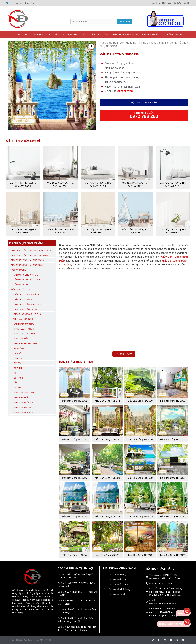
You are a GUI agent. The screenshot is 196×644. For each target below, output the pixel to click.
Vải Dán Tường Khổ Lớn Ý (27, 280)
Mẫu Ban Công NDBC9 (140, 555)
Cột (16, 373)
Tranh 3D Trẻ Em (22, 407)
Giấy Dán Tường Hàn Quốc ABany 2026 (31, 250)
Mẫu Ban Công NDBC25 (140, 516)
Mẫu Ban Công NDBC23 (75, 516)
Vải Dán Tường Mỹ (23, 285)
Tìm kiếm (125, 21)
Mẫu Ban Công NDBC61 (75, 401)
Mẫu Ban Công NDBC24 (107, 516)
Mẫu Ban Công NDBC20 (173, 555)
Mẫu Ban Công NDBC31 (173, 478)
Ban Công (170, 43)
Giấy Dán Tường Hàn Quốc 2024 (27, 265)
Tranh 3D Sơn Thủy (24, 393)
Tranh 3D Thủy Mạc (24, 402)
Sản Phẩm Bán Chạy (24, 324)
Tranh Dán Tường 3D (126, 34)
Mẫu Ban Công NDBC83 (173, 401)
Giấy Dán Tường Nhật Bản (27, 314)
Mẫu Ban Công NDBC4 (75, 555)
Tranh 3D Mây (21, 339)
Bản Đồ (18, 353)
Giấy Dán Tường (100, 34)
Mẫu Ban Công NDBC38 (140, 439)
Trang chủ (105, 43)
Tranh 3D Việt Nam (24, 412)
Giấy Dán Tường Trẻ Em (26, 309)
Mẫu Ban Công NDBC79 (140, 401)
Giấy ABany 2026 (41, 34)
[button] (91, 46)
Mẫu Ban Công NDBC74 (107, 401)
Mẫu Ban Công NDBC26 (173, 516)
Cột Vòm (18, 378)
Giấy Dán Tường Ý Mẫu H (26, 294)
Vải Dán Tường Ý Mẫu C (26, 275)
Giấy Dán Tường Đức (25, 299)
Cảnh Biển (19, 358)
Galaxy (17, 388)
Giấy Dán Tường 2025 (22, 289)
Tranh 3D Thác (21, 397)
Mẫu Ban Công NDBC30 (140, 478)
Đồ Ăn (17, 383)
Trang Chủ (21, 34)
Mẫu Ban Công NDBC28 (107, 478)
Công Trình (174, 34)
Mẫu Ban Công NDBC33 (75, 439)
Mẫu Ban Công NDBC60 (173, 439)
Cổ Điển (18, 368)
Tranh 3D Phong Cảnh (151, 43)
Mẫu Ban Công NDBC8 (107, 555)
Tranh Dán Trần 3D (24, 329)
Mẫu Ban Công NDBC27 (75, 478)
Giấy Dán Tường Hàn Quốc (70, 34)
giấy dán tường (171, 261)
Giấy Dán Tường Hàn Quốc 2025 (27, 260)
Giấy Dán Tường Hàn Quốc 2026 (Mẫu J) (31, 255)
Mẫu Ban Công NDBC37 (107, 439)
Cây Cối (18, 363)
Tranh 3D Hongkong (25, 334)
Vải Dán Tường (154, 34)
